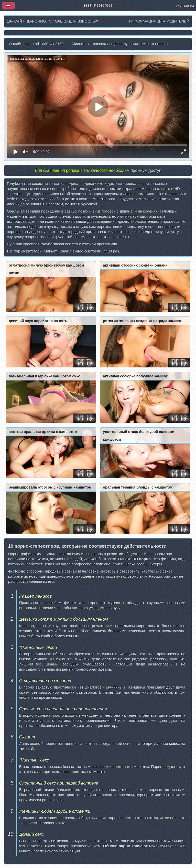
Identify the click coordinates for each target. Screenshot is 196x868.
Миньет (78, 44)
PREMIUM (185, 6)
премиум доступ (146, 170)
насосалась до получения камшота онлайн (130, 44)
